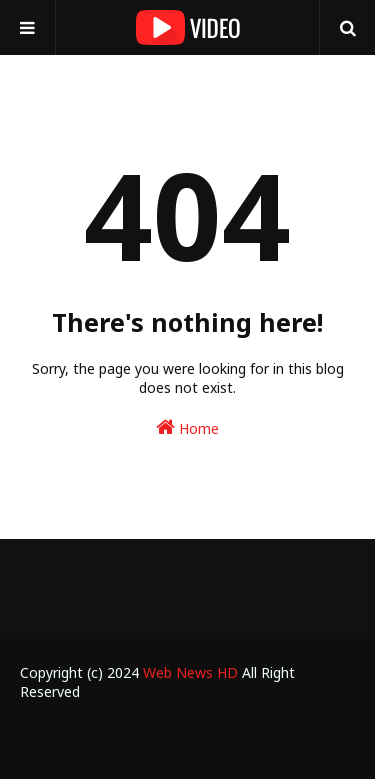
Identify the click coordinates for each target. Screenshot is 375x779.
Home (187, 427)
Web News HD (190, 672)
